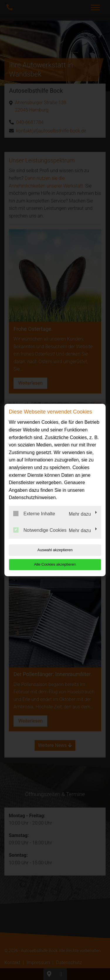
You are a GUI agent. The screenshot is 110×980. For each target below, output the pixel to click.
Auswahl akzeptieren (55, 550)
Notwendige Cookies (40, 530)
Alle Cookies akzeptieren (55, 564)
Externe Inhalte (34, 514)
